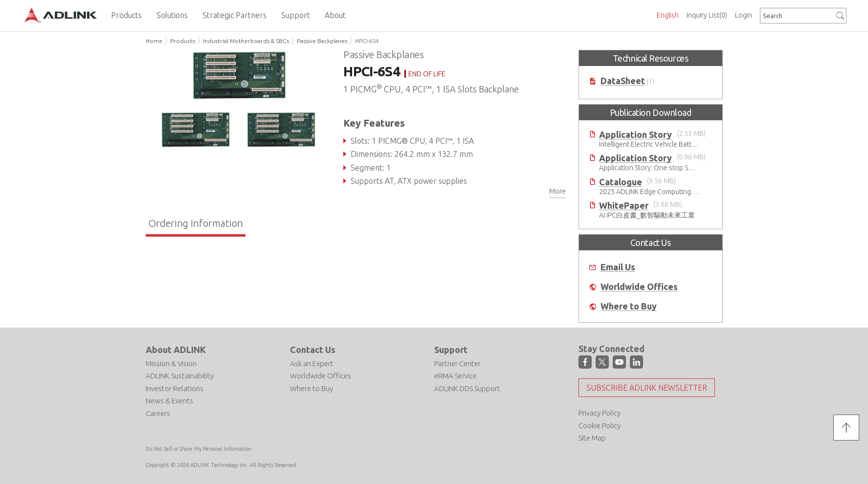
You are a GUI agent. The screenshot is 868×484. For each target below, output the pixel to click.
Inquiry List (707, 15)
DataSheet (623, 81)
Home (154, 41)
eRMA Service (456, 376)
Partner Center (457, 363)
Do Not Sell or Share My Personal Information (199, 449)
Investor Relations (175, 388)
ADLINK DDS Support (467, 388)
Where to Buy (629, 306)
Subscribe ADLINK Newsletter (647, 388)
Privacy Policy (600, 413)
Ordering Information (196, 223)
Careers (158, 413)
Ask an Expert (312, 363)
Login (744, 15)
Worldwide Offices (639, 287)
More (557, 191)
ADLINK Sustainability (180, 376)
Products (183, 41)
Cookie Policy (600, 426)
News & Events (169, 401)
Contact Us (313, 350)
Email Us (618, 267)
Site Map (592, 438)
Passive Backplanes (322, 41)
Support (451, 350)
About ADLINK (176, 350)
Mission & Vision (171, 363)
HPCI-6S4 (367, 41)
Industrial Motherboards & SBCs (246, 41)
